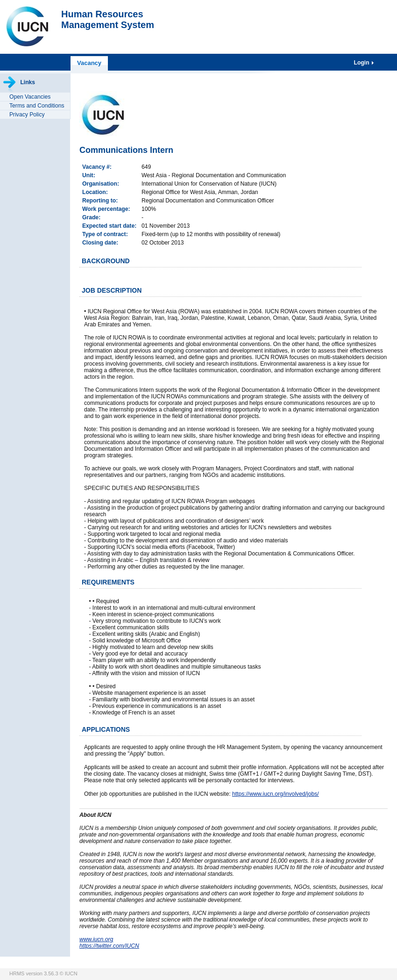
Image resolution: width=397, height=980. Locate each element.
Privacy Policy (27, 115)
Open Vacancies (30, 97)
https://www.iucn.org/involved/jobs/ (276, 794)
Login (362, 63)
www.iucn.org (96, 939)
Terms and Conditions (37, 106)
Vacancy (89, 63)
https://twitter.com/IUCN (109, 946)
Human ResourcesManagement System (108, 19)
